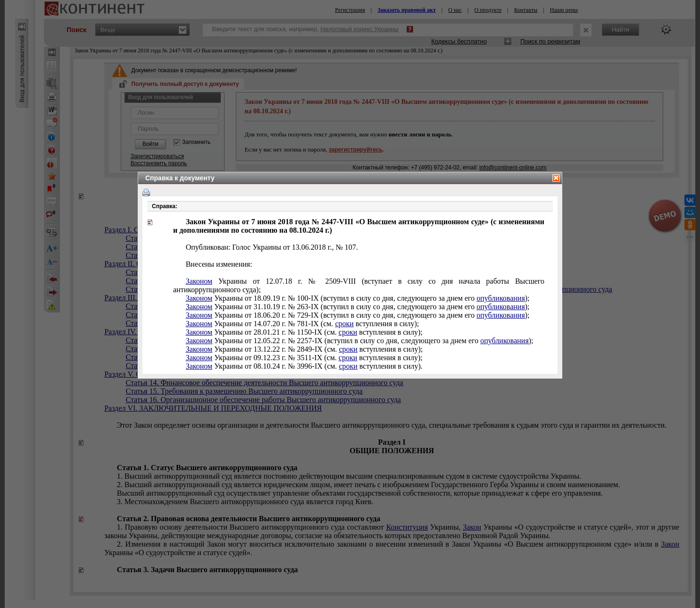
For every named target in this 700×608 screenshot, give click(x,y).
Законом (199, 281)
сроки (344, 324)
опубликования (501, 298)
